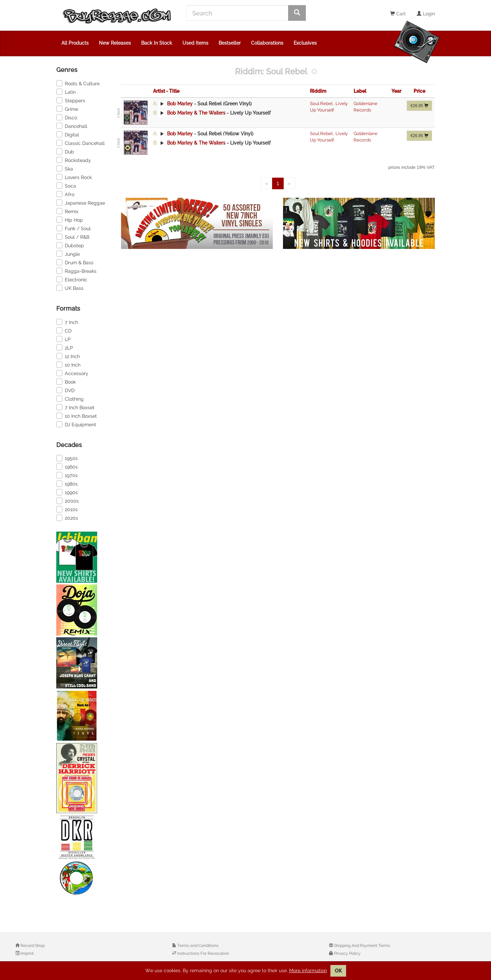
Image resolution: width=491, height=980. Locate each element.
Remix (67, 211)
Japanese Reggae (81, 203)
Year (396, 91)
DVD (65, 390)
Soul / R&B (73, 237)
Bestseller (230, 43)
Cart (398, 14)
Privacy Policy (347, 953)
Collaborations (267, 43)
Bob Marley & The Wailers (196, 113)
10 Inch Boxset (77, 416)
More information (308, 970)
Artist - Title (166, 91)
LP (63, 339)
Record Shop (32, 946)
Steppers (71, 100)
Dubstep (70, 245)
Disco (67, 117)
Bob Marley (180, 104)
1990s (67, 492)
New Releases (115, 43)
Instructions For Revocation (203, 953)
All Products (75, 43)
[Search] (237, 13)
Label (360, 91)
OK (338, 971)
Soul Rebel (322, 103)
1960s (67, 466)
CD (64, 330)
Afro (65, 194)
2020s (67, 518)
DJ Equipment (76, 424)
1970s (67, 475)
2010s (67, 509)
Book (66, 382)
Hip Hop (70, 220)
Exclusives (305, 43)
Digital (68, 134)
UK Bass (70, 288)
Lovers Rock (74, 177)
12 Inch (68, 356)
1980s (67, 484)
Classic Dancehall (80, 143)
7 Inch (67, 322)
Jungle (68, 254)
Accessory (72, 373)
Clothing (70, 399)
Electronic (72, 279)
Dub (65, 151)
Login (426, 14)
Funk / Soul (73, 228)
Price (419, 91)
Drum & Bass (75, 262)
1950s (67, 458)
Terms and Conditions (197, 946)
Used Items (195, 43)
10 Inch (68, 365)
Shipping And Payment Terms (362, 946)
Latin (66, 92)
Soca (66, 185)
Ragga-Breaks (76, 271)
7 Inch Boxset (75, 407)
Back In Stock (157, 43)
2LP (65, 347)
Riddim (318, 91)
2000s (68, 501)
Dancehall (72, 126)
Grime (67, 109)
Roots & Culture (78, 83)
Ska (65, 168)
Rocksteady (74, 160)
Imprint (27, 953)
